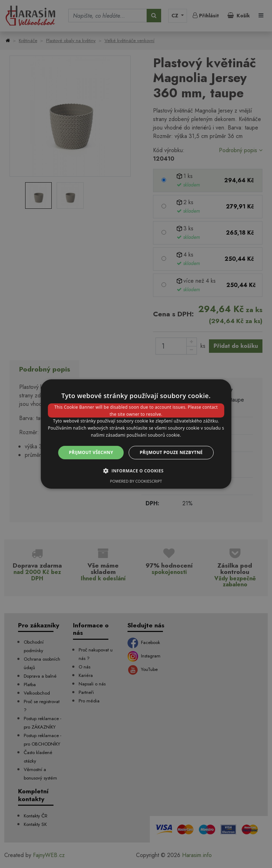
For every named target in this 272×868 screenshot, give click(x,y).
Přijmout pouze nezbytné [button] (171, 452)
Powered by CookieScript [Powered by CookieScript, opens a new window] (136, 481)
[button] (136, 471)
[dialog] (136, 434)
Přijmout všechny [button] (91, 452)
